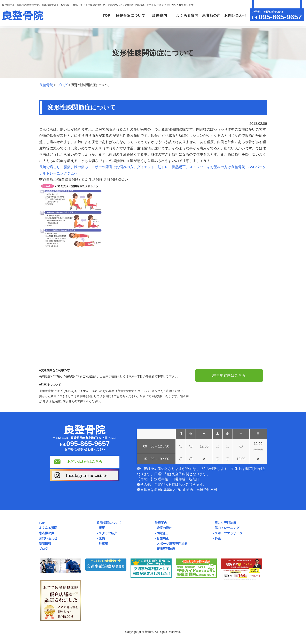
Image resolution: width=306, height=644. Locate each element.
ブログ (43, 549)
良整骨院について (109, 523)
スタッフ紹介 (108, 533)
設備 (102, 538)
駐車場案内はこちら (229, 376)
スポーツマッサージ (229, 533)
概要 (102, 528)
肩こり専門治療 (225, 523)
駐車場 (103, 544)
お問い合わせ (235, 16)
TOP (103, 16)
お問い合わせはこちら (85, 462)
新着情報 (45, 544)
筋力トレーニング (227, 528)
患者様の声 (211, 16)
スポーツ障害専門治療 (172, 544)
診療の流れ (164, 528)
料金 (218, 538)
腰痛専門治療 (166, 549)
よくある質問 (186, 16)
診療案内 (161, 523)
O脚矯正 (162, 533)
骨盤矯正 (163, 538)
